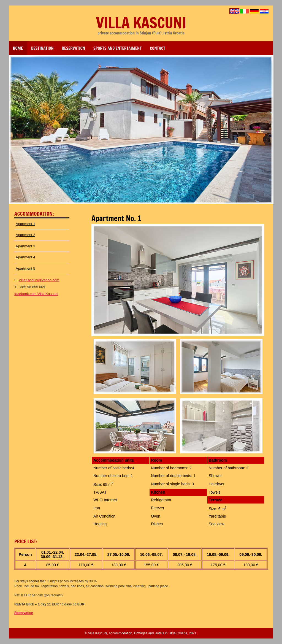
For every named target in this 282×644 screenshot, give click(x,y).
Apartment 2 (25, 235)
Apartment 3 (25, 246)
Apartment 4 (25, 257)
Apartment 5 (25, 268)
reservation (73, 48)
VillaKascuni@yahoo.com (39, 280)
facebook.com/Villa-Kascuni (36, 294)
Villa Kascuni (141, 23)
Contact (158, 48)
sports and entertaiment (117, 48)
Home (18, 48)
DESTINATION (42, 48)
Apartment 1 (25, 224)
